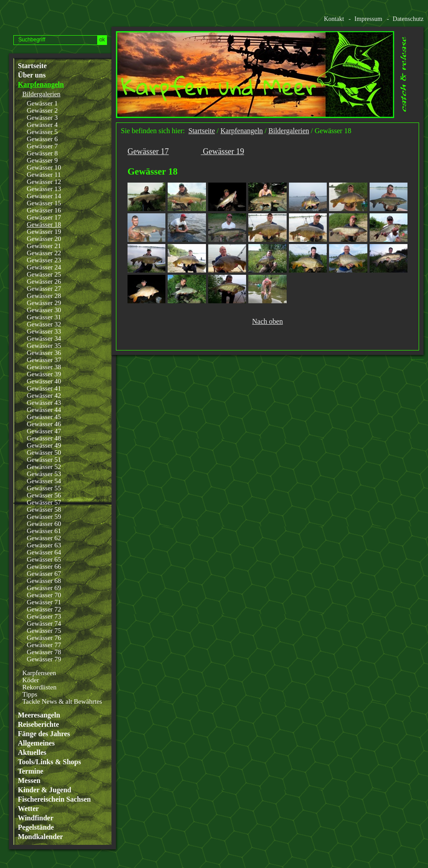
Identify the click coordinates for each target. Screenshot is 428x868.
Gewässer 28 (44, 296)
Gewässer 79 (44, 659)
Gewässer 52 (44, 467)
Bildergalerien (41, 94)
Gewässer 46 (44, 424)
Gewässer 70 (44, 595)
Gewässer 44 (44, 410)
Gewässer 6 (42, 139)
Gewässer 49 (44, 445)
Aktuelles (32, 753)
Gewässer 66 (44, 566)
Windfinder (36, 818)
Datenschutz (408, 19)
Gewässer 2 (42, 110)
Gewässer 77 (44, 645)
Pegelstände (36, 827)
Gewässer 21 (44, 246)
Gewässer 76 (44, 638)
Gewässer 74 (44, 623)
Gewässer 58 (44, 509)
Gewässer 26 (44, 281)
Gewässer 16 (44, 210)
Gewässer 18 (44, 224)
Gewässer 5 (42, 132)
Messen (29, 781)
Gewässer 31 (44, 317)
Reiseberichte (38, 725)
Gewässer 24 (44, 267)
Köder (31, 680)
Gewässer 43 (44, 403)
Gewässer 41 (44, 388)
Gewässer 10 (44, 167)
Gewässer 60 (44, 524)
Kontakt (334, 19)
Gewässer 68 (44, 581)
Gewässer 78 (44, 652)
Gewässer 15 (44, 203)
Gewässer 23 (44, 260)
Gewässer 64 (44, 552)
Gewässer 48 (44, 438)
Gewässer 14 (44, 196)
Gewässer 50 (44, 452)
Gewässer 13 (44, 189)
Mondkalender (40, 837)
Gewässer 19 (44, 232)
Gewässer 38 (44, 367)
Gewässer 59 (44, 517)
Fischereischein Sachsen (54, 799)
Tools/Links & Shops (49, 762)
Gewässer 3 (42, 118)
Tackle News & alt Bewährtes (62, 701)
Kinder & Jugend (45, 790)
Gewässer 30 (44, 310)
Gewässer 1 (42, 103)
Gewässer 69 (44, 588)
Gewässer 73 (44, 616)
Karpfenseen (39, 673)
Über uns (32, 75)
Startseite (32, 66)
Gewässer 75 (44, 631)
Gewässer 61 (44, 531)
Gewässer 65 (44, 559)
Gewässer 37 (44, 360)
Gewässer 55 (44, 488)
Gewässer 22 (44, 253)
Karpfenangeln (41, 85)
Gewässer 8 (42, 153)
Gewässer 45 (44, 417)
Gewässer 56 (44, 495)
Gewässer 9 (42, 160)
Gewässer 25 (44, 274)
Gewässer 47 (44, 431)
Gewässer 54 (44, 481)
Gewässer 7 (42, 146)
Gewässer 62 (44, 538)
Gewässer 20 (44, 239)
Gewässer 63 (44, 545)
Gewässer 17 (44, 217)
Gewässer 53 (44, 474)
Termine (31, 771)
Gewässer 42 (44, 395)
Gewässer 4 (42, 125)
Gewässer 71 (44, 602)
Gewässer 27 (44, 289)
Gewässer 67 (44, 574)
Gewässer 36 (44, 353)
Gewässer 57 (44, 502)
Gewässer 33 (44, 331)
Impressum (368, 19)
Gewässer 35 (44, 346)
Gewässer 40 (44, 381)
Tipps (30, 694)
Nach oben (268, 322)
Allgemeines (36, 743)
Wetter (28, 809)
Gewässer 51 (44, 460)
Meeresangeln (39, 715)
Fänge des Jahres (44, 734)
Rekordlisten (39, 687)
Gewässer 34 (44, 338)
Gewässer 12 (44, 182)
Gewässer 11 (44, 175)
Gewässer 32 (44, 324)
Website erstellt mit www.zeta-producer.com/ (420, 360)
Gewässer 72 (44, 609)
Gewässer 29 (44, 303)
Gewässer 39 (44, 374)
